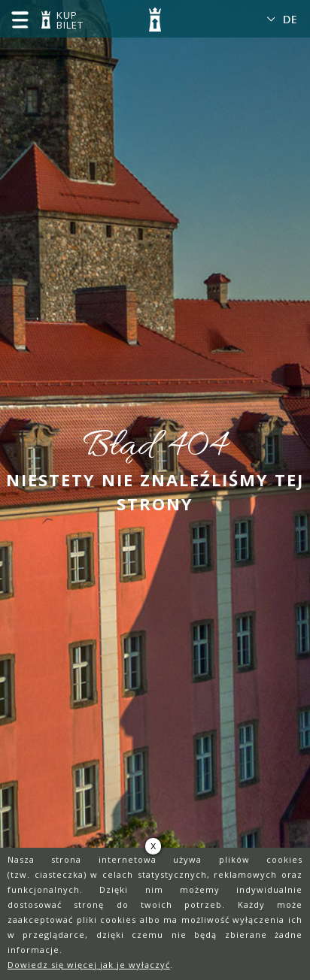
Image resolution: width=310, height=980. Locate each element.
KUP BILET (68, 21)
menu (20, 20)
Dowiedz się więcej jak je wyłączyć (89, 965)
